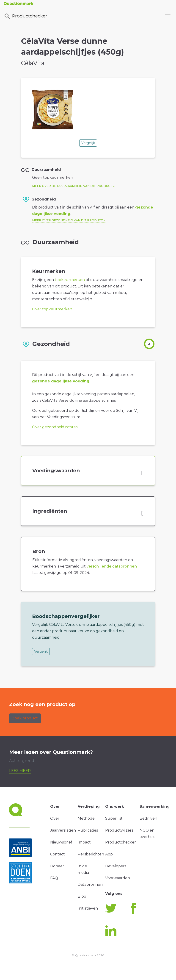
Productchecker (25, 16)
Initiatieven (88, 908)
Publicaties (88, 830)
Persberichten (91, 854)
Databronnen (90, 884)
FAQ (54, 878)
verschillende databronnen (112, 566)
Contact (58, 854)
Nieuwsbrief (61, 842)
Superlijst (114, 818)
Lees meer (20, 771)
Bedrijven (148, 818)
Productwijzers (119, 830)
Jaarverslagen (63, 830)
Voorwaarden (118, 878)
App (109, 854)
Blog (82, 896)
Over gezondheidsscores (55, 427)
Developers (116, 866)
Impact (84, 842)
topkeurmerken (70, 280)
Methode (86, 818)
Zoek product (25, 718)
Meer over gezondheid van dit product (67, 220)
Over (55, 818)
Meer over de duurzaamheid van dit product (72, 186)
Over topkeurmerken (52, 309)
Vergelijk (88, 143)
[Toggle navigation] (168, 16)
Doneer (57, 866)
